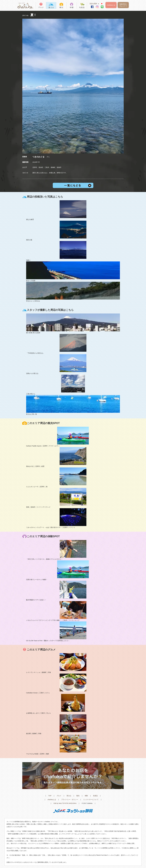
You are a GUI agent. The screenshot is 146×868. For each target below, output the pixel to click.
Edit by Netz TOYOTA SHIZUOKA (65, 803)
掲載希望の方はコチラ (123, 5)
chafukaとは (111, 5)
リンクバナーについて (91, 800)
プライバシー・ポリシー (70, 800)
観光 (78, 796)
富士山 (69, 796)
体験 (86, 796)
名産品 (95, 796)
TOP (50, 796)
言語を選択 (95, 4)
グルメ (59, 796)
